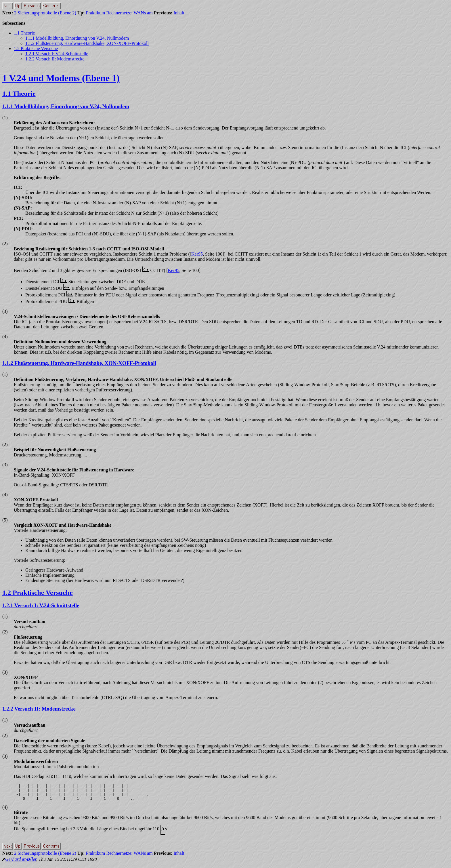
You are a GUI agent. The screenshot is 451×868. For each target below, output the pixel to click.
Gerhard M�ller (21, 863)
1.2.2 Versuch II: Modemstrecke (55, 59)
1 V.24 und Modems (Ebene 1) (61, 78)
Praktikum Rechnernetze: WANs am (119, 13)
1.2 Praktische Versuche (36, 48)
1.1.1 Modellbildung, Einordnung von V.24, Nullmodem (77, 38)
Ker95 (197, 254)
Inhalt (179, 13)
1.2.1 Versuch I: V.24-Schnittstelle (57, 54)
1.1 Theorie (24, 33)
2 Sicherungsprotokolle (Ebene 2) (45, 13)
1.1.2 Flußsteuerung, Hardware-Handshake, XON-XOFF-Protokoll (87, 43)
